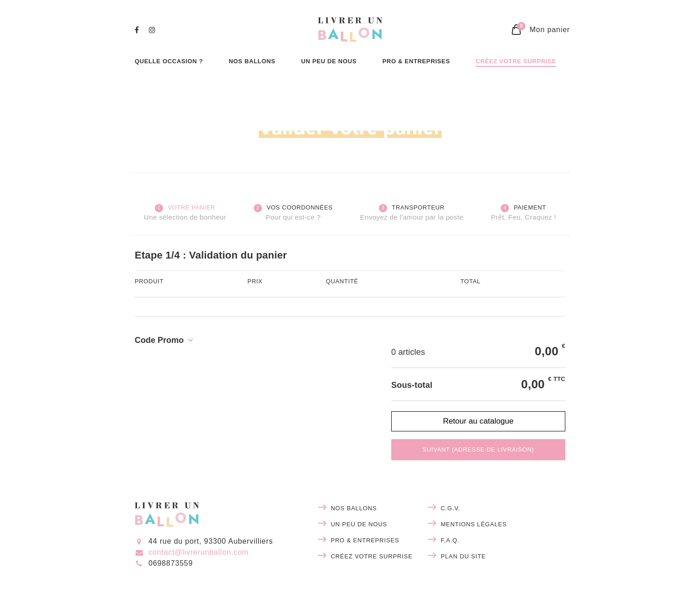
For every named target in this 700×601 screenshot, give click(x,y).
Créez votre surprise (372, 556)
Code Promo (159, 340)
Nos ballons (354, 508)
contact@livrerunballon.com (198, 552)
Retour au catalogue (478, 421)
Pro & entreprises (365, 540)
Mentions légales (474, 524)
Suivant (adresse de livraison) (478, 449)
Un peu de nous (359, 524)
